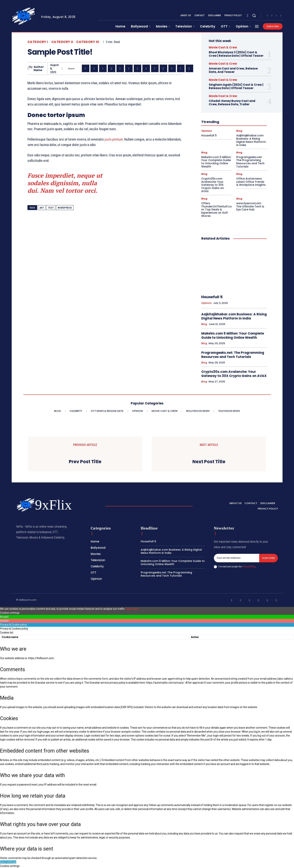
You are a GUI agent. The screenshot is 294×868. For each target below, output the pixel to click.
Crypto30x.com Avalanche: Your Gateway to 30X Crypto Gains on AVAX (213, 185)
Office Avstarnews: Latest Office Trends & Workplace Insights (251, 182)
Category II (62, 42)
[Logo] (24, 16)
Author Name (39, 69)
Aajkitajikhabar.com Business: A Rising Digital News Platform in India (251, 140)
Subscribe (269, 558)
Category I (38, 42)
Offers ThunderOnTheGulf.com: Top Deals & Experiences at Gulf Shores (217, 210)
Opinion (207, 131)
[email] (237, 558)
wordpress (65, 208)
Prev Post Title (85, 462)
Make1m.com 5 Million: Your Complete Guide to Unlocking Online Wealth (216, 162)
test (51, 208)
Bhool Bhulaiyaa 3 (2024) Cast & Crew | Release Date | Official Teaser (236, 54)
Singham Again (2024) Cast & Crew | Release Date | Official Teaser (236, 86)
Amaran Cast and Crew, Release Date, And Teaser (233, 70)
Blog (239, 131)
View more (132, 609)
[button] (254, 15)
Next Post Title (209, 462)
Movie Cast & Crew (223, 47)
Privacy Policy (249, 567)
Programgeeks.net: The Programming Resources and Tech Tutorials (250, 162)
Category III (88, 42)
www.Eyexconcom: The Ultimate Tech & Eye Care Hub (250, 206)
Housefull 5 (209, 135)
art (42, 208)
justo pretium (114, 139)
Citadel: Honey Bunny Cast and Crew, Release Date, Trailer (232, 103)
